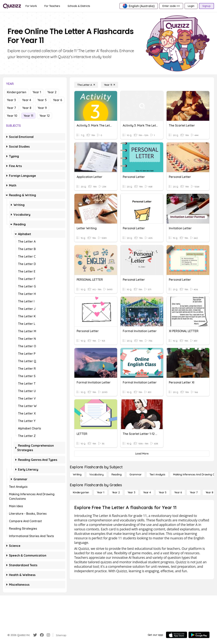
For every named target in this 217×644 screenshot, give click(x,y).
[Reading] (117, 474)
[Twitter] (35, 635)
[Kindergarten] (81, 492)
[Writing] (77, 474)
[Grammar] (136, 474)
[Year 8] (209, 492)
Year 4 (27, 100)
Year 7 (11, 108)
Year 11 (28, 116)
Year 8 (27, 108)
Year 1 (37, 92)
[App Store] (177, 635)
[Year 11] (110, 85)
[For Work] (31, 6)
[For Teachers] (52, 6)
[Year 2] (116, 492)
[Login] (191, 6)
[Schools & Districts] (79, 6)
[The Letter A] (86, 85)
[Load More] (142, 454)
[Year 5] (163, 492)
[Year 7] (194, 492)
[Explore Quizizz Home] (12, 6)
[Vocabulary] (97, 474)
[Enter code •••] (171, 6)
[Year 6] (178, 492)
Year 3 (11, 100)
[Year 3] (131, 492)
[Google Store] (199, 635)
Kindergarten (17, 92)
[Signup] (207, 6)
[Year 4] (147, 492)
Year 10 (12, 116)
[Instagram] (48, 635)
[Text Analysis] (157, 474)
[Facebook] (42, 635)
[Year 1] (100, 492)
